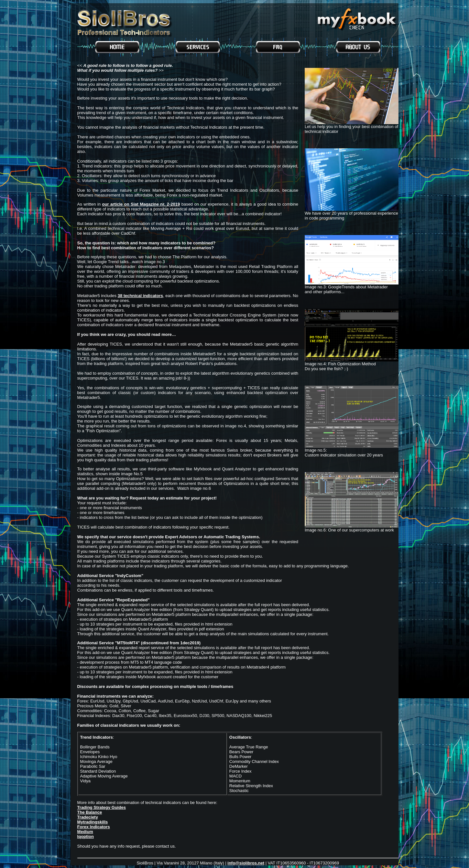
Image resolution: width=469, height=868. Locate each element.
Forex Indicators (94, 827)
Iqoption (86, 836)
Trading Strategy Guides (102, 807)
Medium (85, 832)
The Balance (90, 812)
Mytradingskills (93, 822)
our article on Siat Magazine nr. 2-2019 (141, 204)
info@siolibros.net (246, 863)
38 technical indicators (140, 296)
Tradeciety (88, 817)
